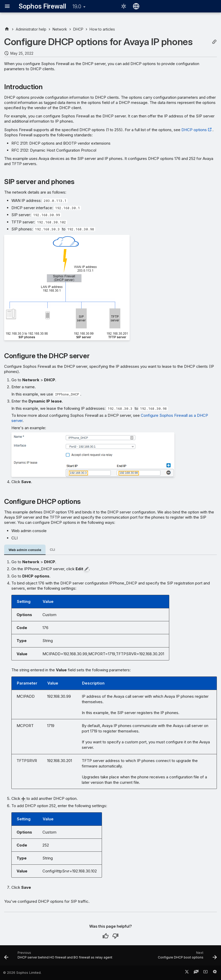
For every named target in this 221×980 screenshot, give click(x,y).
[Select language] (136, 6)
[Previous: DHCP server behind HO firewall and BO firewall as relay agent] (59, 957)
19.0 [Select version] (77, 6)
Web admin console (25, 550)
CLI (52, 550)
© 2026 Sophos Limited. (22, 973)
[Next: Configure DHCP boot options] (187, 957)
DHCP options (194, 130)
